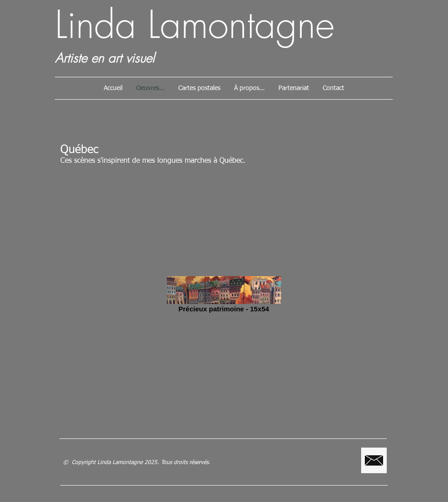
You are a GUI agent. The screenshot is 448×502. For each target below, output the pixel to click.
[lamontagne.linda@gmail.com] (374, 460)
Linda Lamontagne (195, 25)
